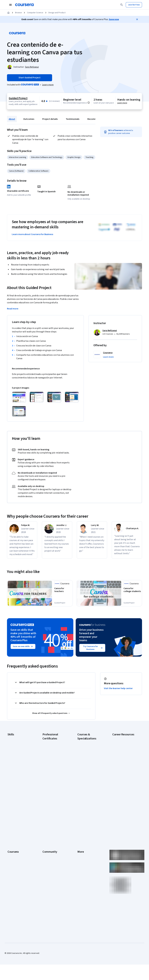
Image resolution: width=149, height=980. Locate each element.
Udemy (11, 881)
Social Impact (13, 873)
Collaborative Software (38, 171)
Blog (44, 829)
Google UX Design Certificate (55, 774)
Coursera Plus (14, 838)
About (12, 119)
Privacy (81, 829)
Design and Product (57, 13)
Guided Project (18, 98)
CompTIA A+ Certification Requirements (123, 752)
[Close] (137, 19)
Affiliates (81, 855)
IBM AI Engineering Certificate (55, 778)
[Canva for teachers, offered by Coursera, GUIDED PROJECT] (63, 590)
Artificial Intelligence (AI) (18, 744)
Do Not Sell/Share (85, 864)
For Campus (13, 864)
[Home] (8, 13)
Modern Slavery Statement (89, 860)
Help (79, 833)
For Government (15, 860)
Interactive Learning (18, 157)
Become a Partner (15, 868)
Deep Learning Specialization (90, 761)
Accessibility (83, 838)
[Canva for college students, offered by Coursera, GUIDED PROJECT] (132, 592)
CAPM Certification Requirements (120, 745)
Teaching (89, 157)
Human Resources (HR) (17, 761)
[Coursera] (24, 5)
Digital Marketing (15, 757)
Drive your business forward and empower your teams (91, 636)
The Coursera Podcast (52, 833)
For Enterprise (14, 855)
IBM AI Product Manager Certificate (53, 784)
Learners (46, 816)
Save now (114, 19)
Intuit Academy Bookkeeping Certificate (55, 796)
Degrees (11, 851)
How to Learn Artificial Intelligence (122, 776)
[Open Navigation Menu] (10, 5)
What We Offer (14, 820)
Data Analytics (14, 752)
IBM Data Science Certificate (55, 790)
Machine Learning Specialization (85, 778)
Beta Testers (48, 825)
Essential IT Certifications (123, 765)
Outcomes (29, 119)
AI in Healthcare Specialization (90, 756)
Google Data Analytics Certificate (52, 756)
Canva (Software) (16, 171)
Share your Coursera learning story (125, 797)
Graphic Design (74, 157)
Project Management (17, 770)
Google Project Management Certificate (55, 768)
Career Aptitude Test (122, 739)
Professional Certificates (18, 842)
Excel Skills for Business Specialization (88, 767)
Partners (46, 820)
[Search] (122, 5)
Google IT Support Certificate (55, 762)
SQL (9, 778)
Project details (50, 119)
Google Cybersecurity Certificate (52, 749)
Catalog (11, 833)
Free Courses (13, 877)
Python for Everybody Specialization (87, 793)
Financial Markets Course (88, 772)
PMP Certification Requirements (120, 783)
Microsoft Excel (14, 765)
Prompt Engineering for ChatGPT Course (88, 785)
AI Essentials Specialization (89, 743)
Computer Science (35, 13)
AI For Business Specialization (90, 748)
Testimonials (73, 119)
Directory (81, 851)
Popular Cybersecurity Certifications (122, 790)
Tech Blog (47, 838)
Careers (11, 829)
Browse (18, 13)
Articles (81, 847)
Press (80, 816)
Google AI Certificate (52, 743)
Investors (82, 820)
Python (11, 774)
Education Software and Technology (47, 157)
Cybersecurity (14, 748)
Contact (81, 842)
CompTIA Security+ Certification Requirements (124, 760)
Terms (80, 825)
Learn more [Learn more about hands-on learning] (122, 103)
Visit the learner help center (118, 690)
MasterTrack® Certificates (19, 847)
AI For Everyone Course (88, 752)
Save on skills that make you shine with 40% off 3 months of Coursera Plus (23, 636)
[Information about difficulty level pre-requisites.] (89, 103)
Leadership (12, 825)
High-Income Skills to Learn (124, 770)
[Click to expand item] (19, 397)
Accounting (12, 739)
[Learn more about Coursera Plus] (48, 85)
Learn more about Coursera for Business (32, 234)
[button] (108, 357)
